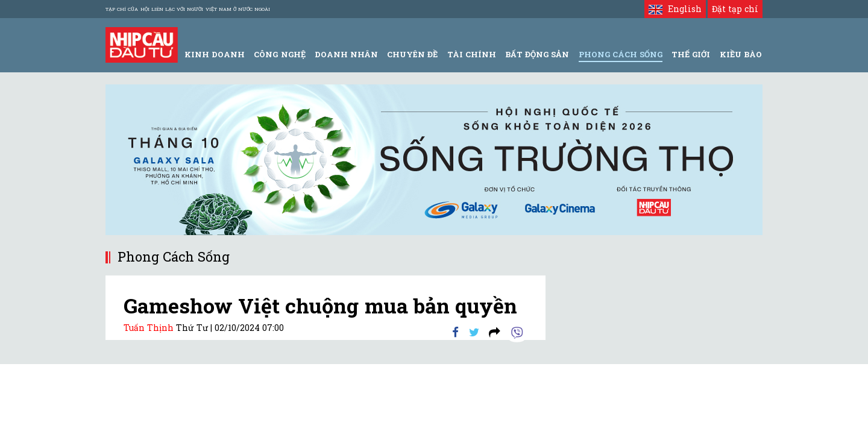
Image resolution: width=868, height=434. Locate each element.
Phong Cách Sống (621, 54)
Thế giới (691, 54)
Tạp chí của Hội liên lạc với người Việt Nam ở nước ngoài (188, 9)
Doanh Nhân (346, 54)
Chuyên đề (412, 54)
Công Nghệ (279, 54)
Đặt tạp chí (735, 9)
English (675, 9)
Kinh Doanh (215, 54)
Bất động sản (537, 54)
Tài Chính (472, 54)
